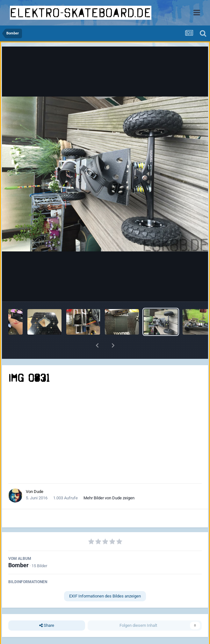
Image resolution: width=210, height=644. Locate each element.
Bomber (18, 565)
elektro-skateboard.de (81, 13)
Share (47, 626)
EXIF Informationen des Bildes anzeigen (105, 596)
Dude (39, 492)
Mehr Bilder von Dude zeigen (109, 498)
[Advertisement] (105, 434)
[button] (97, 345)
